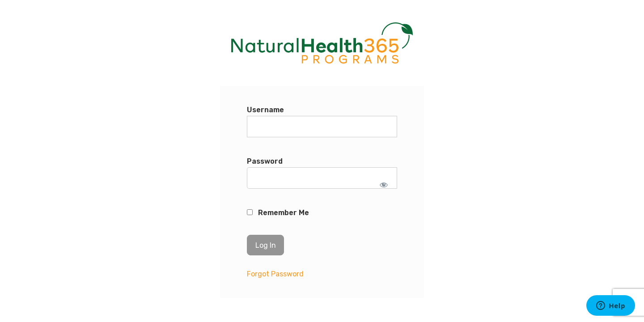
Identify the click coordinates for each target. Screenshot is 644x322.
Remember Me (278, 213)
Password (265, 161)
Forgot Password (275, 274)
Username (265, 110)
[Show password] (384, 185)
